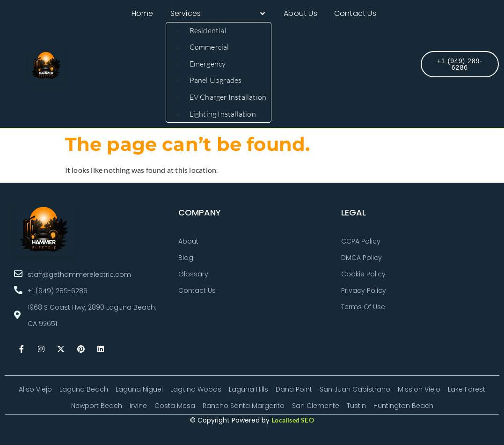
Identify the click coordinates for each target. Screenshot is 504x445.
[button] (219, 14)
